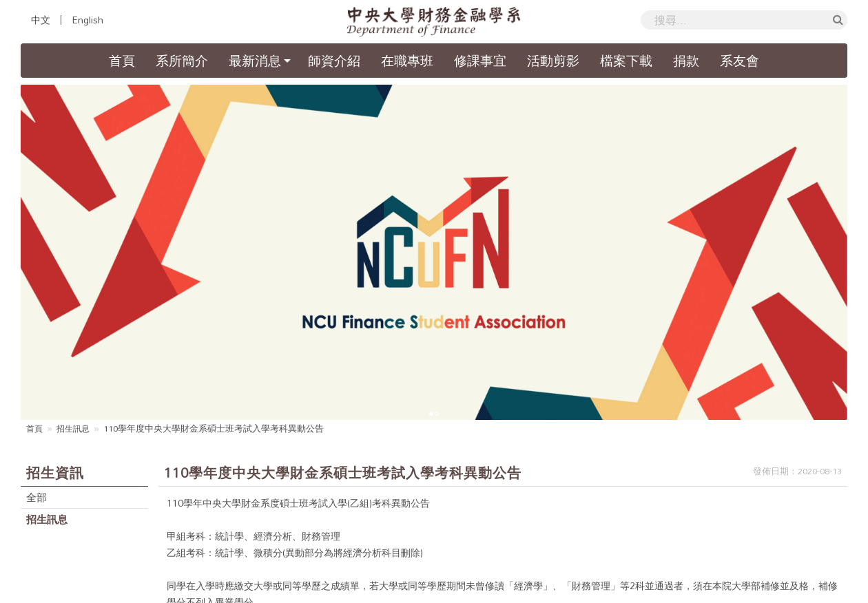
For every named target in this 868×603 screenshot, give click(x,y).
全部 (37, 369)
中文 (41, 20)
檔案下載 (626, 60)
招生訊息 (76, 300)
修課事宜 (480, 60)
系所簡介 (182, 60)
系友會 (740, 60)
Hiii (613, 593)
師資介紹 (334, 60)
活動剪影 (553, 60)
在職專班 (407, 60)
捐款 (686, 60)
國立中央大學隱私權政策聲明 (755, 567)
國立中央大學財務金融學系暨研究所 (362, 593)
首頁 (127, 60)
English (87, 20)
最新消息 (255, 60)
